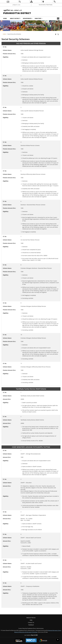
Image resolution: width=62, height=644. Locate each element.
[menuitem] (8, 2)
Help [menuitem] (31, 620)
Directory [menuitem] (39, 18)
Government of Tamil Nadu (46, 5)
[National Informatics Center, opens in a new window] (31, 641)
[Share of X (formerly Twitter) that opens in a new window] (58, 34)
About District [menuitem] (15, 18)
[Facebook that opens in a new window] (56, 34)
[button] (58, 18)
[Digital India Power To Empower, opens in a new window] (43, 641)
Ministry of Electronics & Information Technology (26, 632)
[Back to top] (58, 640)
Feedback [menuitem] (31, 625)
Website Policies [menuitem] (31, 618)
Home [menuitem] (5, 18)
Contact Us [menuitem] (31, 622)
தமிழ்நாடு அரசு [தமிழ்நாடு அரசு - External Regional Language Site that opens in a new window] (16, 5)
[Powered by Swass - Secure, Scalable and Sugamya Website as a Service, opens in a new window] (19, 641)
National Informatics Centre (55, 630)
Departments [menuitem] (28, 18)
